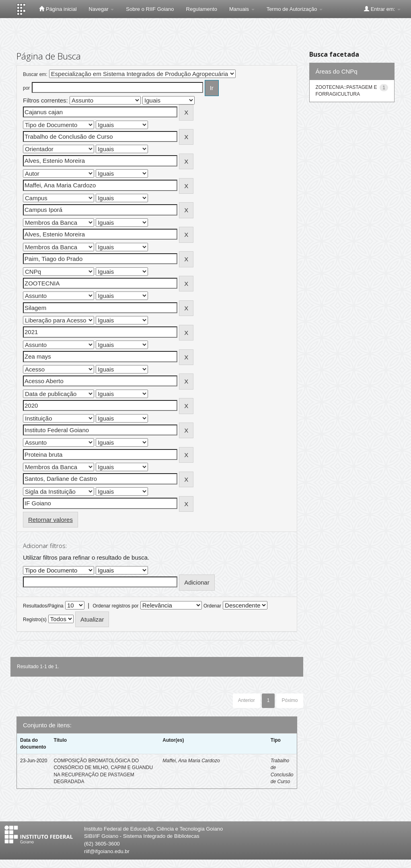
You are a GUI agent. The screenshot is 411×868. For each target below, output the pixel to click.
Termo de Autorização (295, 9)
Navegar (102, 9)
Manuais (242, 9)
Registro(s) (35, 620)
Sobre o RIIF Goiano (150, 9)
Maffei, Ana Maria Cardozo (191, 761)
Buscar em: (35, 74)
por (26, 88)
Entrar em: (382, 9)
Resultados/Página (43, 606)
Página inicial (58, 9)
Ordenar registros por (115, 606)
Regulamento (202, 9)
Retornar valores (50, 520)
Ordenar (212, 606)
